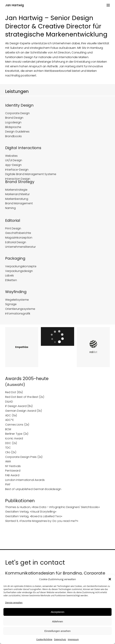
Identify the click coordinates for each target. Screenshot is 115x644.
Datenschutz (60, 639)
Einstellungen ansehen (58, 631)
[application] (57, 340)
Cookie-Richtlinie (44, 639)
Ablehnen (58, 621)
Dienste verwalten (14, 603)
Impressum (73, 639)
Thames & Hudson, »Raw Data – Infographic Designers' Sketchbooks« (52, 511)
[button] (110, 579)
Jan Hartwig (14, 5)
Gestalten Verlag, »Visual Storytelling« (31, 515)
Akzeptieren (58, 612)
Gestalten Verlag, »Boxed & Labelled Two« (34, 520)
